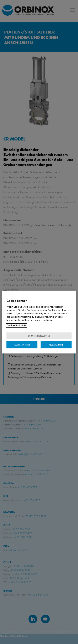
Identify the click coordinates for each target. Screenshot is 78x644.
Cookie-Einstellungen (39, 336)
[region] (39, 322)
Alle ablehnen (56, 345)
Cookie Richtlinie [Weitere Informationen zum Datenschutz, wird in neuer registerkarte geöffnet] (16, 326)
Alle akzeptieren (22, 345)
